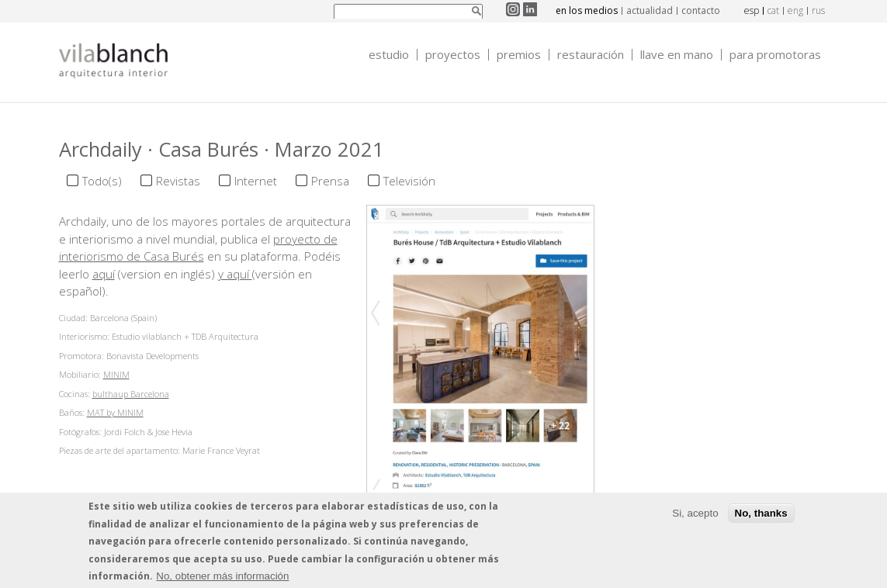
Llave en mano (677, 55)
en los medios (587, 10)
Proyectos (453, 55)
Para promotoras (775, 55)
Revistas (178, 181)
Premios (519, 55)
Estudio (389, 55)
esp (752, 10)
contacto (701, 10)
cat (773, 10)
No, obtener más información (222, 578)
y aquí (235, 274)
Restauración (591, 55)
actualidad (650, 10)
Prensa (330, 181)
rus (818, 10)
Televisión (409, 181)
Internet (256, 181)
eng (795, 10)
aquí (104, 274)
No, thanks (761, 515)
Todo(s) (102, 181)
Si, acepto (695, 515)
